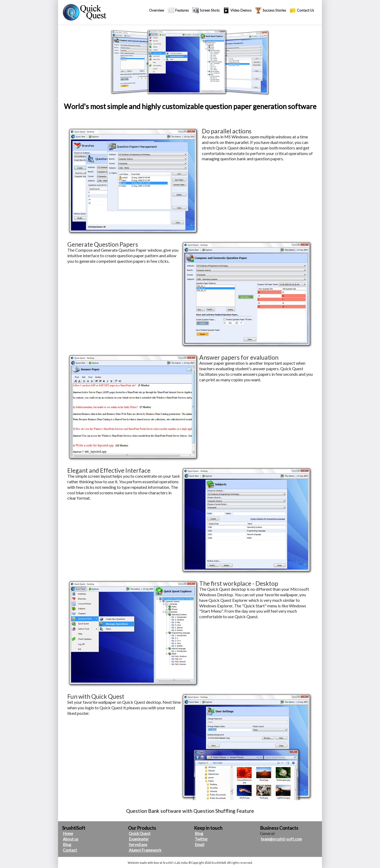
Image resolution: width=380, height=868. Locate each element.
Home (68, 833)
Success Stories (274, 10)
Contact (70, 850)
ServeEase (138, 844)
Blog (67, 844)
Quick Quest (140, 833)
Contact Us (305, 10)
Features (182, 10)
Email (199, 844)
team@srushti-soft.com (281, 839)
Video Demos (241, 10)
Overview (157, 10)
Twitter (201, 839)
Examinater (139, 839)
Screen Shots (210, 10)
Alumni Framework (145, 850)
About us (71, 839)
